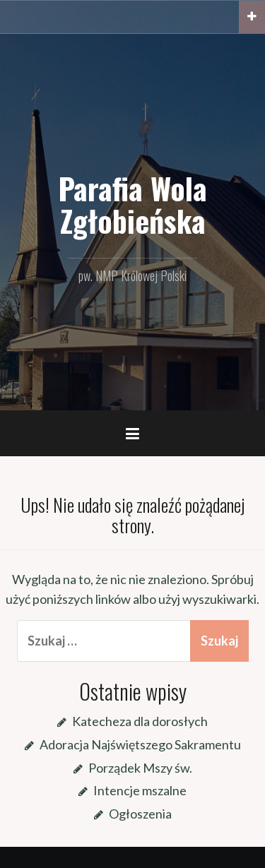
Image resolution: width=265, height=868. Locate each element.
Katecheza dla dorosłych (140, 721)
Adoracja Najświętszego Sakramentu (140, 744)
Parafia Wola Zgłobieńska (132, 204)
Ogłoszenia (140, 814)
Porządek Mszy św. (140, 768)
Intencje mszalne (140, 790)
